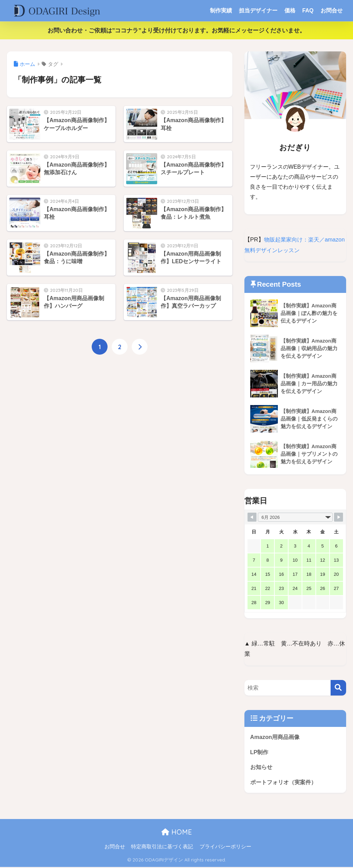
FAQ (308, 11)
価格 (290, 11)
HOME (177, 833)
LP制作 (260, 752)
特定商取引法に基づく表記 (162, 848)
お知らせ (262, 768)
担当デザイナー (258, 11)
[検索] (338, 688)
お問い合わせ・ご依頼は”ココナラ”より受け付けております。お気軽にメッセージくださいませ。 (176, 31)
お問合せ (332, 11)
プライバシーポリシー (225, 848)
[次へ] (140, 347)
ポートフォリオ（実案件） (285, 783)
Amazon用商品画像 (276, 737)
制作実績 (221, 11)
